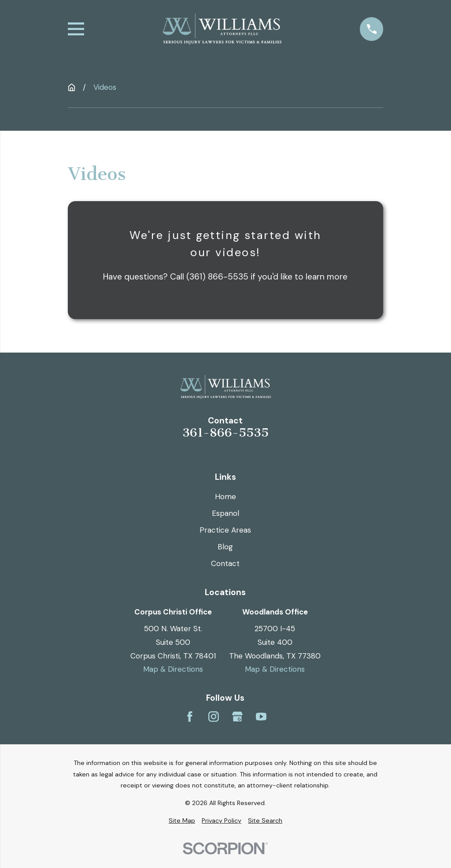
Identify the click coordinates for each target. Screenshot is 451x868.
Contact (225, 563)
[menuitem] (182, 821)
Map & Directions (173, 669)
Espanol (225, 513)
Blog (225, 547)
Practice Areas (225, 530)
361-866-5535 (225, 433)
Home (225, 497)
